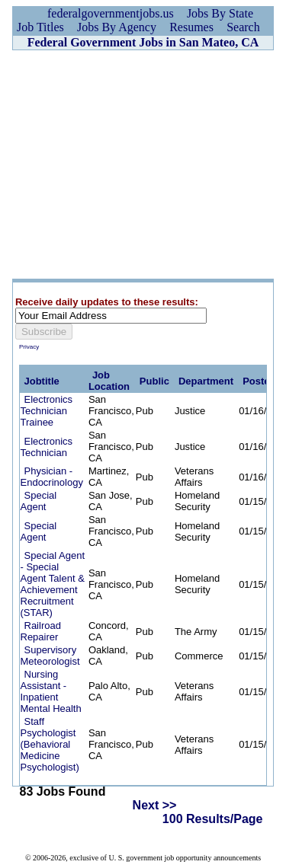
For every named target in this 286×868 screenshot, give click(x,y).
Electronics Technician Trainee (47, 411)
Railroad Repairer (41, 631)
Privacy (29, 347)
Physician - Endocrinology (52, 477)
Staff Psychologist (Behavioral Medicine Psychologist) (50, 744)
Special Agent (39, 501)
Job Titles (40, 27)
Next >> (155, 805)
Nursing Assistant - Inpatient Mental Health (51, 691)
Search (243, 27)
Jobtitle (42, 381)
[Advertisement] (143, 164)
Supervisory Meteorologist (50, 656)
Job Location (109, 381)
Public (154, 381)
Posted (259, 381)
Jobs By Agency (117, 27)
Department (206, 381)
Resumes (191, 27)
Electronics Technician (47, 447)
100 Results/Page (213, 819)
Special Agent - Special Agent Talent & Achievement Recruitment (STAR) (53, 584)
